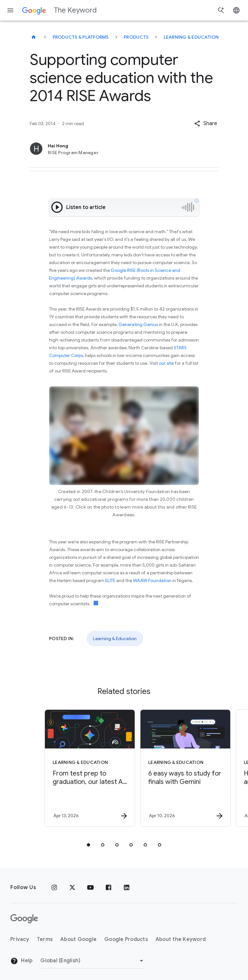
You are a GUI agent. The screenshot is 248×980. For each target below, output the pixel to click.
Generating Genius (138, 324)
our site (166, 363)
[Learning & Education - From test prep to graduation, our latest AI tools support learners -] (76, 768)
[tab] (88, 845)
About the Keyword (181, 939)
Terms (45, 939)
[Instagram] (54, 887)
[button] (206, 124)
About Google (78, 939)
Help (21, 961)
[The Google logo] (24, 919)
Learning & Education (191, 37)
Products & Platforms (81, 37)
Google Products (126, 939)
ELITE (110, 580)
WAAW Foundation (152, 580)
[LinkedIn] (127, 887)
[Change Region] (93, 961)
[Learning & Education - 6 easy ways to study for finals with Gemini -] (171, 768)
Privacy (20, 939)
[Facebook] (108, 887)
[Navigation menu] (10, 10)
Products (136, 37)
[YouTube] (90, 887)
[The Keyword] (34, 37)
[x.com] (72, 887)
